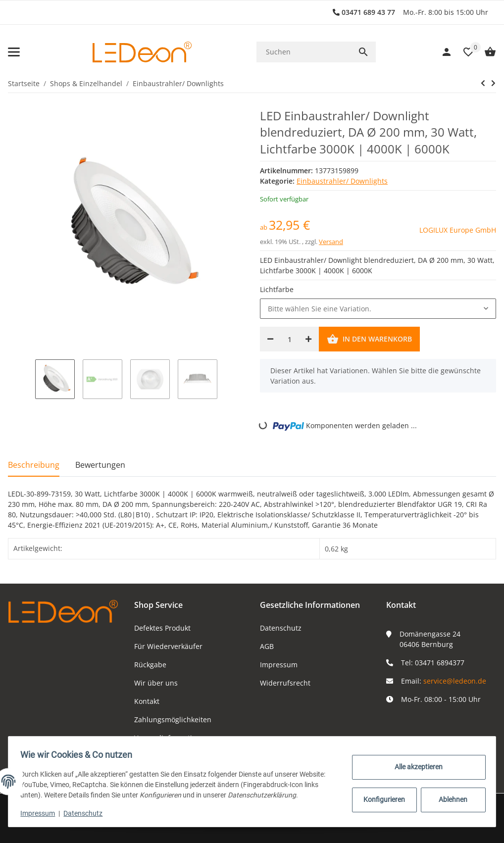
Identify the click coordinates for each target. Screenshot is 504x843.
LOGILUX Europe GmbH (458, 230)
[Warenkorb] (485, 52)
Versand (331, 242)
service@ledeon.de (455, 681)
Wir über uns (156, 683)
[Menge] (289, 339)
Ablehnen (450, 799)
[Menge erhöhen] (308, 339)
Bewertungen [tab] (100, 465)
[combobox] (378, 309)
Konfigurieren (381, 799)
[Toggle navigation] (14, 52)
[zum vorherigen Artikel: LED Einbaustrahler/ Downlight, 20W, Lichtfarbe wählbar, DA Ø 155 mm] (483, 83)
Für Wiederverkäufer (168, 646)
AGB (267, 646)
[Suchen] (304, 52)
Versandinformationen (172, 738)
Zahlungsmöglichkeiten (173, 719)
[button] (463, 52)
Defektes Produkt (162, 628)
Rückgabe (150, 665)
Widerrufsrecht (285, 683)
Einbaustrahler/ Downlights (342, 181)
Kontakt (147, 701)
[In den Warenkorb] (369, 339)
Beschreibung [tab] (34, 465)
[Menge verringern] (270, 339)
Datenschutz (281, 628)
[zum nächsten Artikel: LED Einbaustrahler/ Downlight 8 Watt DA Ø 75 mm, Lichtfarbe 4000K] (493, 83)
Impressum (279, 665)
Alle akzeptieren (415, 767)
